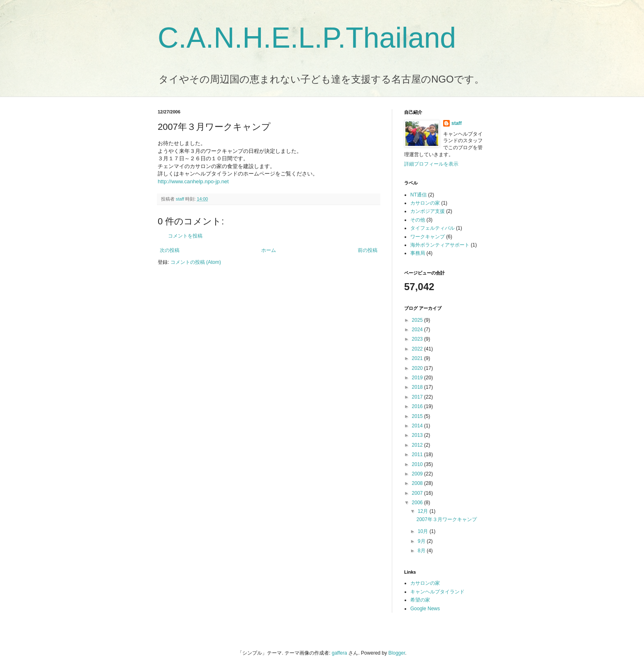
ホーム (269, 250)
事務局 (418, 253)
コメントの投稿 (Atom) (196, 262)
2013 (418, 435)
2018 (418, 387)
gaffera (339, 653)
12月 (424, 511)
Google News (425, 609)
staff (457, 123)
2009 (418, 474)
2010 (418, 464)
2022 (418, 349)
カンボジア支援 (428, 211)
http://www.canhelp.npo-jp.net (193, 181)
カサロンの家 (425, 203)
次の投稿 (170, 250)
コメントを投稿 (185, 236)
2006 (418, 503)
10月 (424, 531)
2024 (418, 330)
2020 (418, 368)
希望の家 (420, 600)
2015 (418, 416)
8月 (422, 551)
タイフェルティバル (432, 228)
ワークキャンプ (428, 237)
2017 (418, 397)
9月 (422, 541)
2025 (418, 320)
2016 (418, 406)
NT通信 (419, 195)
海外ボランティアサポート (440, 245)
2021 (418, 358)
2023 (418, 339)
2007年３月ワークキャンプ (447, 519)
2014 (418, 426)
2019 (418, 378)
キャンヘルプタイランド (437, 592)
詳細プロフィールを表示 (431, 164)
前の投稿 (368, 250)
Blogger (397, 653)
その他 (418, 220)
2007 (418, 493)
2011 (418, 454)
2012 (418, 445)
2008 (418, 483)
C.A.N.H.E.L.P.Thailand (307, 38)
